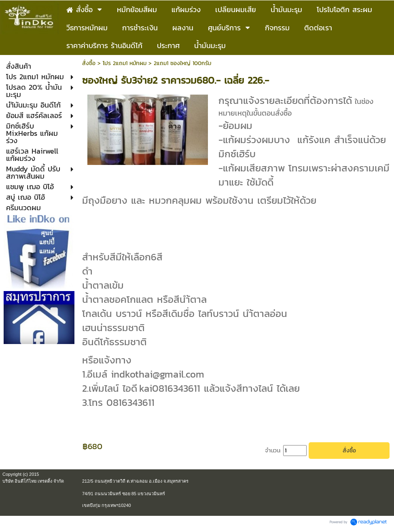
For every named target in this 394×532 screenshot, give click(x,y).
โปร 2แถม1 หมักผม (125, 63)
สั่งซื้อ (89, 63)
